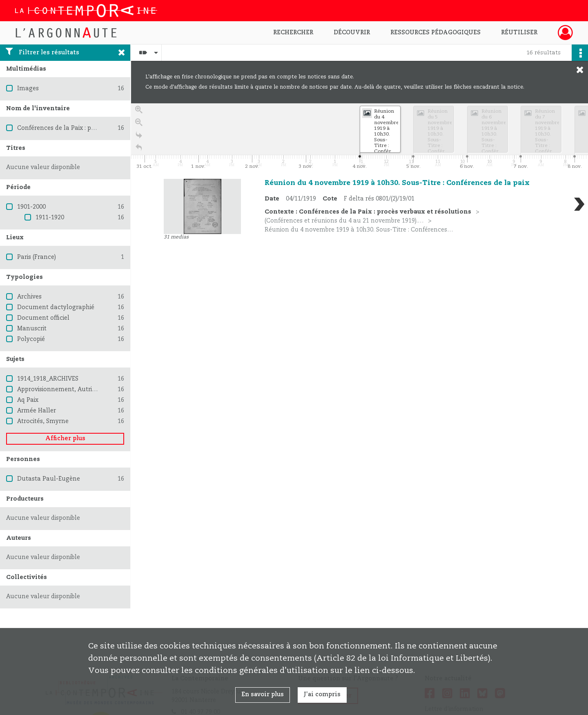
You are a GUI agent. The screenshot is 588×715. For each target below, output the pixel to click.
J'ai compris (322, 695)
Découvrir (352, 33)
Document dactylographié (56, 307)
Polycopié (31, 339)
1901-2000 (31, 207)
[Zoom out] (139, 124)
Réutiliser (519, 33)
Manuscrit (32, 329)
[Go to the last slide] (139, 137)
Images (28, 89)
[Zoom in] (139, 112)
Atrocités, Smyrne (43, 421)
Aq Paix (28, 400)
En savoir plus (263, 695)
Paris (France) (37, 257)
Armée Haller (37, 411)
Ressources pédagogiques (435, 33)
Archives (29, 297)
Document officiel (43, 318)
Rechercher (293, 33)
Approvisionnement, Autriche (60, 390)
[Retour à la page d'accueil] (139, 150)
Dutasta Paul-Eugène (49, 479)
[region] (360, 226)
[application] (360, 137)
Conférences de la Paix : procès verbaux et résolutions (95, 128)
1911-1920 (50, 218)
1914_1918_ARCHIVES (48, 379)
